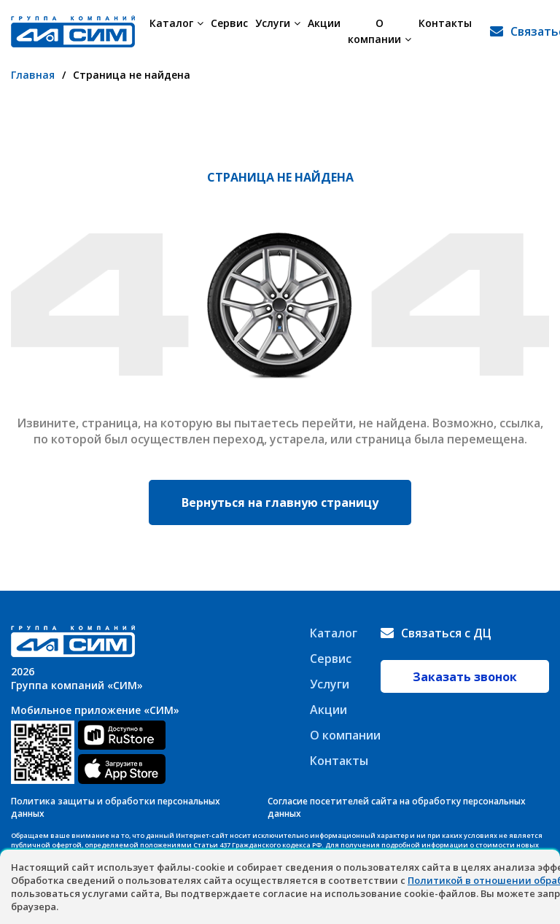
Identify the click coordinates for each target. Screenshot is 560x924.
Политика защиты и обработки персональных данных (116, 807)
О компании (380, 31)
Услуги (278, 23)
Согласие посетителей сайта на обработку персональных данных (397, 807)
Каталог (176, 23)
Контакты (445, 23)
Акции (324, 23)
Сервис (229, 23)
